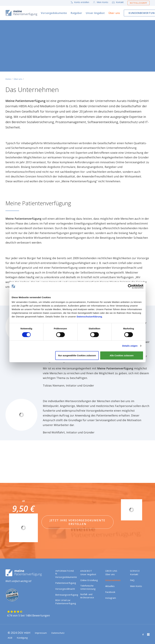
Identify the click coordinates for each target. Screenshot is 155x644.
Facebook (110, 592)
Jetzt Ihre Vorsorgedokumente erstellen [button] (78, 522)
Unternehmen (113, 580)
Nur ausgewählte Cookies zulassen (77, 355)
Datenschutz (58, 633)
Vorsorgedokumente (54, 13)
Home (8, 79)
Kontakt (120, 2)
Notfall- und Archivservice (87, 596)
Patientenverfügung (66, 583)
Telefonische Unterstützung (88, 587)
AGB (10, 638)
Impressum (41, 633)
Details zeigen (130, 346)
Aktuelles (110, 586)
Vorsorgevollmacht (65, 589)
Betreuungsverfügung (67, 595)
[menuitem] (81, 2)
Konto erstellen (82, 2)
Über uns (114, 13)
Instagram (111, 598)
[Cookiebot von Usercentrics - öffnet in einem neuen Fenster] (130, 286)
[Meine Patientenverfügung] (21, 13)
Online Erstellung (89, 580)
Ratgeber (76, 13)
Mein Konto (102, 2)
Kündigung (22, 638)
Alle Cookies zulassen (122, 355)
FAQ (132, 580)
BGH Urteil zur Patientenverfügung (66, 602)
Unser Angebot (95, 13)
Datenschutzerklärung (89, 317)
